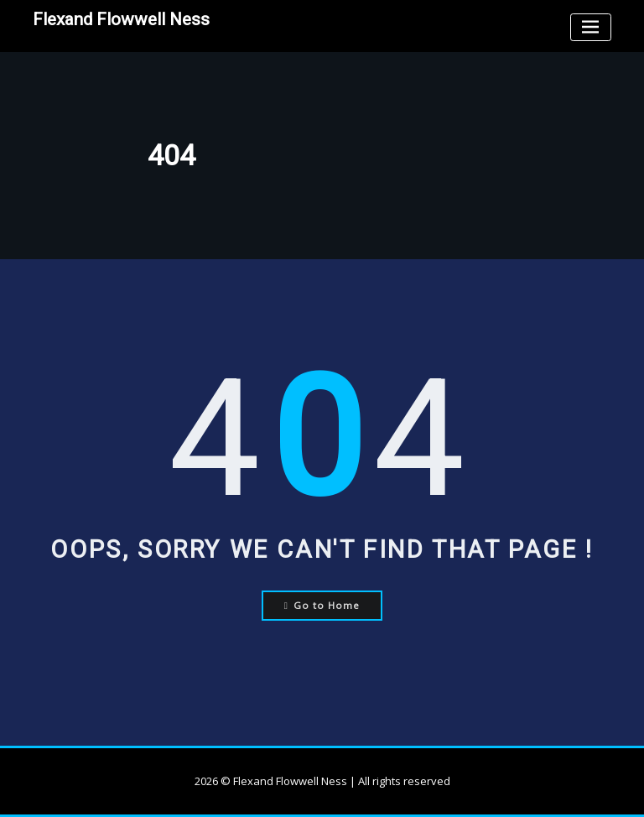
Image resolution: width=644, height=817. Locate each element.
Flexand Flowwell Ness (121, 19)
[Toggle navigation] (591, 27)
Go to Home (322, 605)
